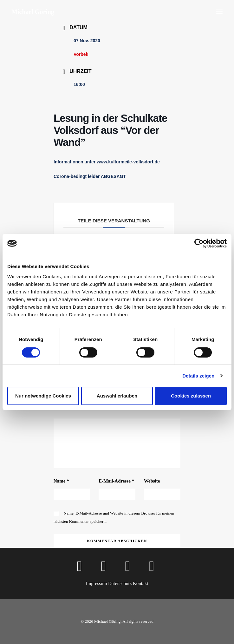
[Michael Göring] (33, 12)
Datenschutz (120, 583)
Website (152, 481)
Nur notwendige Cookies (43, 396)
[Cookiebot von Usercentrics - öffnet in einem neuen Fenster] (199, 243)
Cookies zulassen (191, 396)
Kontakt (140, 583)
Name (61, 481)
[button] (219, 12)
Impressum (97, 583)
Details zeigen (198, 376)
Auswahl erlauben (117, 396)
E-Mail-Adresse (116, 481)
